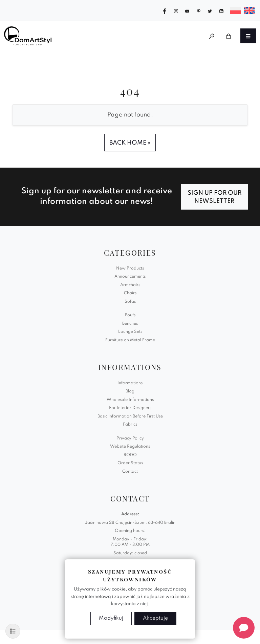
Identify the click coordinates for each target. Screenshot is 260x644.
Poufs (130, 315)
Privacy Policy (130, 438)
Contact (130, 472)
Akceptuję (155, 618)
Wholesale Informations (130, 400)
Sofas (130, 302)
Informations (130, 383)
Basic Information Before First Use (130, 416)
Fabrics (130, 425)
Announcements (130, 277)
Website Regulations (130, 447)
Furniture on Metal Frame (130, 340)
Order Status (130, 463)
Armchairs (130, 285)
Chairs (130, 293)
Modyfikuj (111, 618)
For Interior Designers (130, 408)
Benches (130, 324)
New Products (130, 269)
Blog (130, 391)
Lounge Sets (130, 332)
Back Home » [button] (130, 143)
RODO (130, 455)
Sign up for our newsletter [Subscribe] (214, 197)
